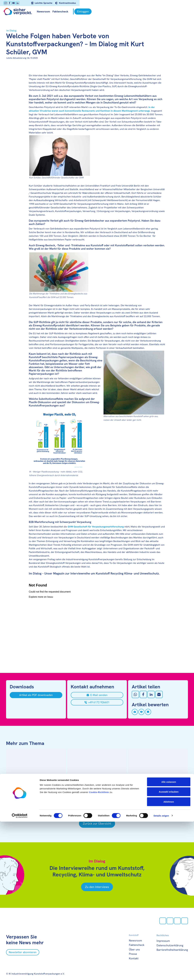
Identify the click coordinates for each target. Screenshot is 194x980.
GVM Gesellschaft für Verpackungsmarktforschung (96, 527)
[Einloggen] (179, 12)
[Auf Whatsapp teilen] (135, 694)
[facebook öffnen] (12, 3)
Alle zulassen (169, 940)
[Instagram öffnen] (8, 3)
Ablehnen (169, 960)
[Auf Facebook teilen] (143, 694)
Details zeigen (161, 974)
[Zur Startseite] (20, 12)
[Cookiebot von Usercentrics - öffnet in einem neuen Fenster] (20, 974)
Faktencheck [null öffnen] (63, 12)
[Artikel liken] (135, 712)
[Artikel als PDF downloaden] (36, 695)
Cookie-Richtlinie (99, 951)
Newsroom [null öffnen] (46, 12)
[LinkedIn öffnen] (20, 3)
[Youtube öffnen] (16, 3)
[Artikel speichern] (148, 712)
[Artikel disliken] (141, 712)
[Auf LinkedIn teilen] (151, 694)
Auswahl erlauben (169, 950)
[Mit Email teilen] (159, 694)
